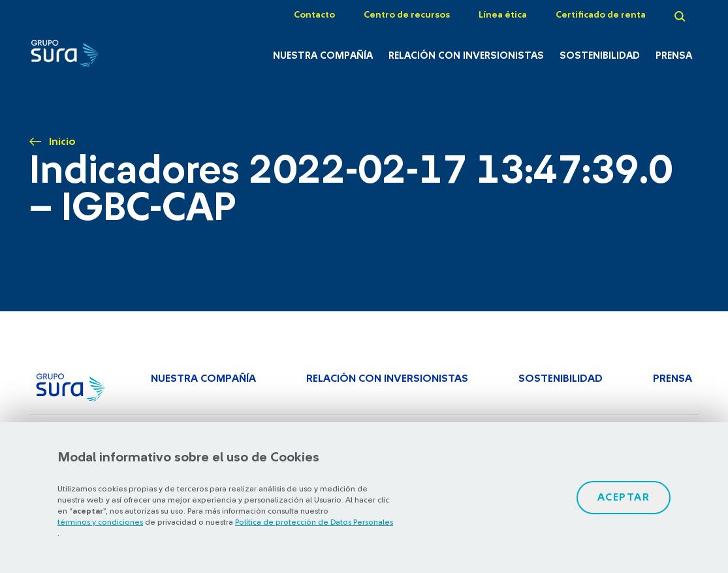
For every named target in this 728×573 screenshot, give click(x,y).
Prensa (674, 56)
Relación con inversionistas (466, 56)
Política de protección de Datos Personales (314, 522)
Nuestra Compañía (323, 56)
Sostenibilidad (600, 56)
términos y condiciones (100, 522)
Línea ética (503, 15)
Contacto (314, 15)
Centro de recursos (407, 15)
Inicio (62, 142)
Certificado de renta (601, 15)
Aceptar (624, 497)
